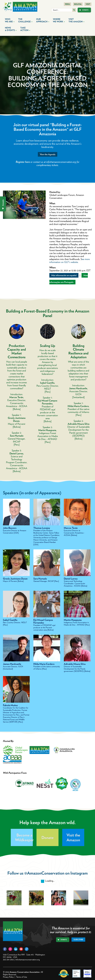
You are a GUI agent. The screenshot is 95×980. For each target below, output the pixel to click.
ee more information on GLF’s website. (70, 261)
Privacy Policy (8, 977)
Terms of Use (22, 977)
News (11, 29)
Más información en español (64, 275)
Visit (88, 4)
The (25, 20)
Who (10, 20)
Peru (67, 4)
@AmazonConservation (44, 873)
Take (25, 29)
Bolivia (78, 4)
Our (43, 20)
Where (59, 20)
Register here (23, 162)
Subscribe (78, 940)
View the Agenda (48, 154)
